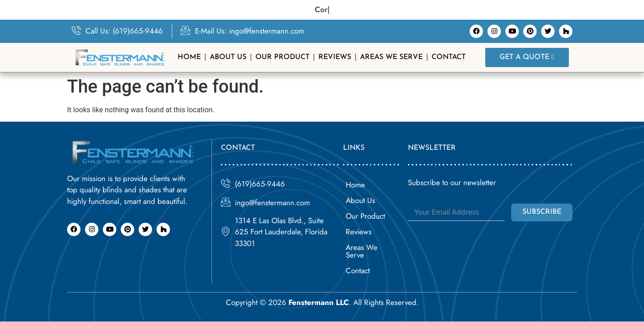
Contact (449, 57)
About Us (228, 57)
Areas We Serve (391, 57)
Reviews (335, 57)
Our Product (282, 57)
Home (189, 57)
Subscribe (542, 212)
